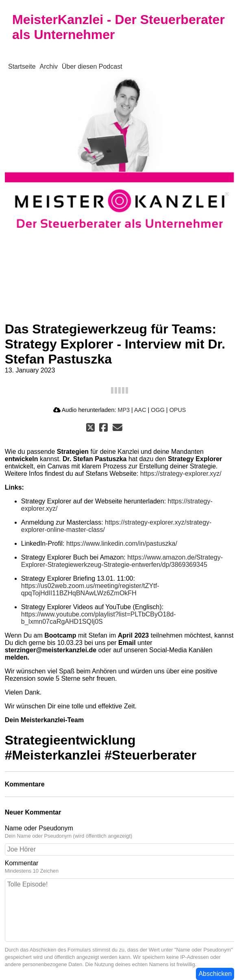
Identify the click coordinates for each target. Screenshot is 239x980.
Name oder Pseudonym (120, 832)
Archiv (49, 66)
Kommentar (120, 867)
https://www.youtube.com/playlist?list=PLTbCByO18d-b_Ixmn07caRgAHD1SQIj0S (99, 618)
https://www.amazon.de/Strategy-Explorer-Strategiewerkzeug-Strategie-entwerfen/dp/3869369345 (122, 561)
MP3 (124, 410)
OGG (158, 410)
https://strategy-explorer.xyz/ (181, 474)
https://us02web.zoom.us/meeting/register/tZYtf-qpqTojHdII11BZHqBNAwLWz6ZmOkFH (90, 589)
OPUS (178, 410)
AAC (140, 410)
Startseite (22, 66)
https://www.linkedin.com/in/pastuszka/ (122, 543)
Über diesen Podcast (92, 66)
